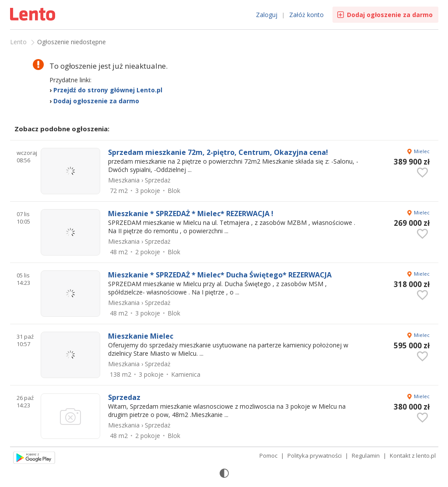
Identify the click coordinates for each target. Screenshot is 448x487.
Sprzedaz (124, 397)
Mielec (422, 151)
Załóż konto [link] (306, 15)
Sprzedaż (158, 180)
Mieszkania (124, 180)
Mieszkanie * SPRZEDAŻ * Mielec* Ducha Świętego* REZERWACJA (220, 275)
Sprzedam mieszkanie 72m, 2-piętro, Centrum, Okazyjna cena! (218, 152)
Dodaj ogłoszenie (390, 15)
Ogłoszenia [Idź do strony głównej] (34, 15)
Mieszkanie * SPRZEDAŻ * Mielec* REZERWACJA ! (191, 214)
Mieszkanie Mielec (141, 336)
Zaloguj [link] (267, 15)
